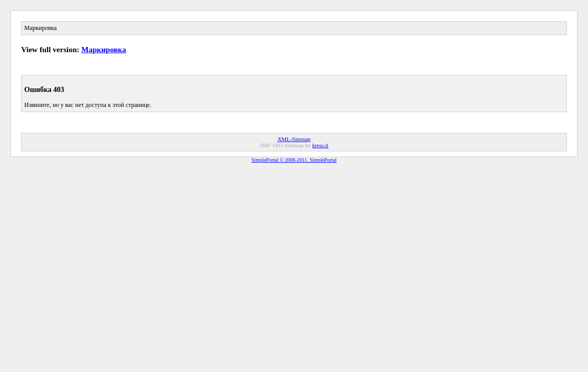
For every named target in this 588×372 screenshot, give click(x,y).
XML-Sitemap (294, 139)
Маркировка (104, 50)
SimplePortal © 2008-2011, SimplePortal (294, 160)
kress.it (320, 145)
